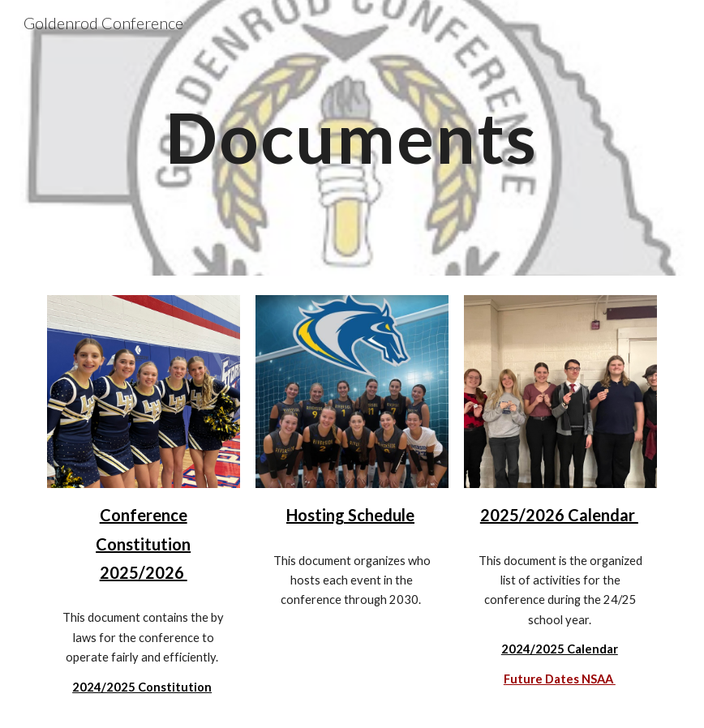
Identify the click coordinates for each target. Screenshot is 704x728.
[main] (352, 137)
